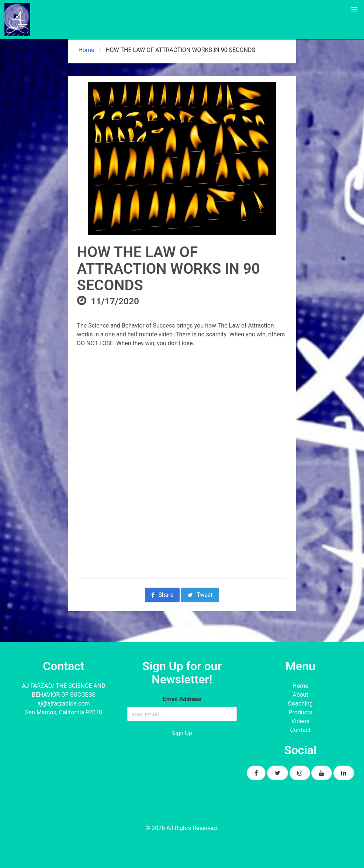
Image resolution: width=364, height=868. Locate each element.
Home (86, 50)
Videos (300, 721)
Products (300, 712)
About (300, 695)
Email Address (182, 699)
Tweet (200, 595)
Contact (301, 730)
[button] (354, 10)
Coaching (300, 703)
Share (162, 595)
